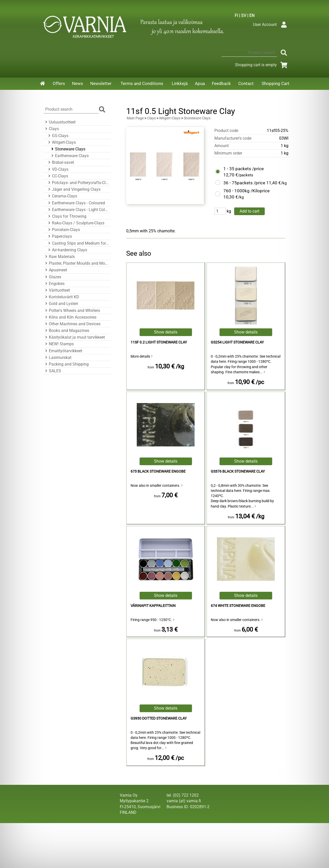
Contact (246, 83)
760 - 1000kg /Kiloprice (246, 191)
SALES (52, 371)
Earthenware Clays (69, 156)
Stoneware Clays (68, 149)
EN (252, 16)
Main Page (135, 118)
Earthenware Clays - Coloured (76, 203)
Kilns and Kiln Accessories (70, 317)
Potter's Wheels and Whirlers (72, 311)
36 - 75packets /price (244, 183)
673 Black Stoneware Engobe (158, 471)
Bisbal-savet (60, 162)
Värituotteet (57, 290)
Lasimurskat (58, 357)
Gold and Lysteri (61, 304)
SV (244, 16)
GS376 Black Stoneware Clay (238, 471)
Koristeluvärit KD (61, 297)
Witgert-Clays (61, 142)
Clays (51, 129)
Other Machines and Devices (72, 324)
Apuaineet (55, 270)
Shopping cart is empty (262, 65)
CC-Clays (57, 176)
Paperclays (59, 236)
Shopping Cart (276, 83)
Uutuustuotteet (60, 122)
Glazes (52, 277)
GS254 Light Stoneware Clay (237, 342)
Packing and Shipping (66, 364)
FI (236, 16)
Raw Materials (59, 257)
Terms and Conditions (142, 83)
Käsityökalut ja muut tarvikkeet (74, 337)
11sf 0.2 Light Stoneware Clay (159, 342)
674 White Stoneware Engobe (238, 606)
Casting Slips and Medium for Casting (78, 243)
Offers (59, 83)
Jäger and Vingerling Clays (74, 189)
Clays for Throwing (67, 216)
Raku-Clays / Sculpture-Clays (76, 223)
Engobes (54, 284)
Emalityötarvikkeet (63, 351)
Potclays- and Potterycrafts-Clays (78, 183)
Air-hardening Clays (67, 250)
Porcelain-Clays (63, 230)
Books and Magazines (66, 331)
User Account (271, 25)
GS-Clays (58, 136)
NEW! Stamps (59, 344)
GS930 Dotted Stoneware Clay (159, 718)
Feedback (221, 83)
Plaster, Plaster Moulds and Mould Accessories (76, 263)
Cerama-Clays (62, 196)
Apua (200, 83)
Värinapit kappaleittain (153, 606)
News (77, 83)
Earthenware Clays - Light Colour (78, 210)
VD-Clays (58, 169)
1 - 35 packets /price (244, 169)
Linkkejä (180, 83)
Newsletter (101, 83)
